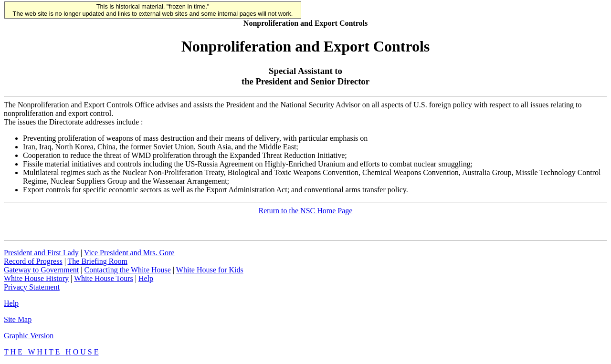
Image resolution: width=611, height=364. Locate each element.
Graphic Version (29, 336)
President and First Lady (41, 253)
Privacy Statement (32, 287)
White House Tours (104, 278)
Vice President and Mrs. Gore (129, 253)
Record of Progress (33, 261)
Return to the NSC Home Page (306, 211)
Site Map (18, 319)
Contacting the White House (127, 270)
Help (146, 278)
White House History (36, 278)
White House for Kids (210, 270)
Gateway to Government (41, 270)
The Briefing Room (98, 261)
